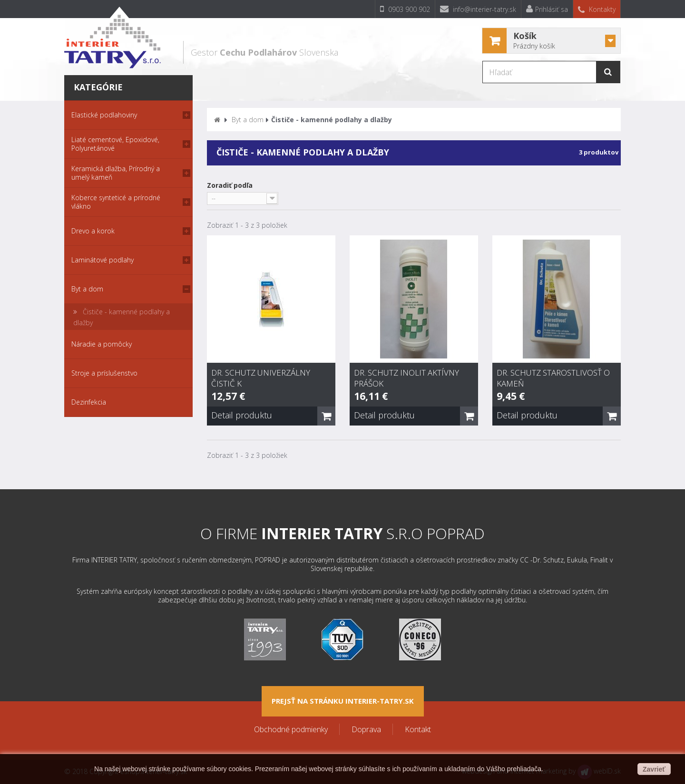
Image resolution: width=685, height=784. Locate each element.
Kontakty (597, 9)
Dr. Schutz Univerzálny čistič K (261, 378)
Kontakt (418, 729)
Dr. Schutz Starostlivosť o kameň (553, 378)
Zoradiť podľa (230, 185)
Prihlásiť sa (547, 9)
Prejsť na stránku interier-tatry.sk (343, 701)
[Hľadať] (552, 72)
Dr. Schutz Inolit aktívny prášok (406, 378)
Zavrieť (654, 769)
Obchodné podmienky (291, 729)
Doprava (366, 729)
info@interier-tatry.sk (478, 9)
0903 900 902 (405, 9)
